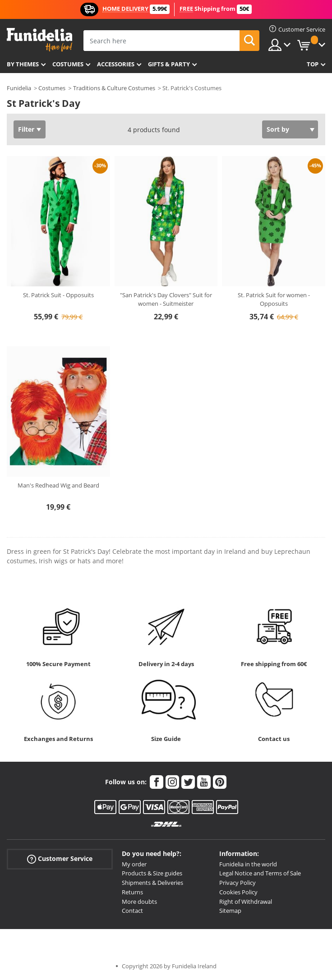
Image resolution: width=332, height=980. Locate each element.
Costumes (68, 64)
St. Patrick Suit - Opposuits (58, 295)
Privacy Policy (237, 883)
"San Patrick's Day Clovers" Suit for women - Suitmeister (166, 299)
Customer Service (60, 858)
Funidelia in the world (248, 864)
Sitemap (230, 911)
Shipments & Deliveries (152, 883)
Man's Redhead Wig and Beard (58, 485)
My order (134, 864)
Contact (132, 911)
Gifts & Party (169, 64)
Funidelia (19, 88)
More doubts (139, 902)
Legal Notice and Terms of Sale (260, 873)
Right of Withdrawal (246, 902)
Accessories (116, 64)
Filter (26, 129)
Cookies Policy (238, 892)
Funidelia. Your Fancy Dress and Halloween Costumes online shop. (39, 40)
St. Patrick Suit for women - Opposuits (274, 299)
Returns (132, 892)
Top (313, 64)
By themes (23, 64)
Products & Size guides (152, 873)
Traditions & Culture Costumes (114, 88)
